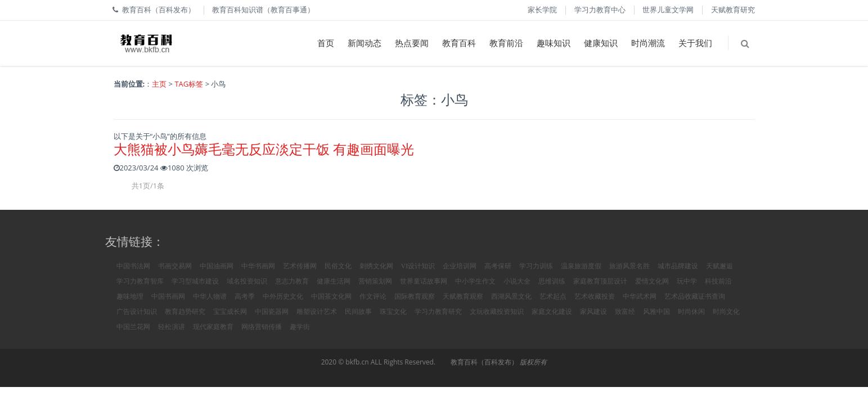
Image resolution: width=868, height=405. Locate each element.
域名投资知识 (247, 281)
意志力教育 (292, 281)
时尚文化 (726, 312)
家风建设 (593, 312)
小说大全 (517, 281)
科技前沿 (718, 281)
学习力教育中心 (600, 10)
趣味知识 (554, 43)
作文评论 (373, 296)
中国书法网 (133, 266)
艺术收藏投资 (595, 296)
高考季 (245, 296)
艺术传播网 (300, 266)
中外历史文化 (283, 296)
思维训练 (552, 281)
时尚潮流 (648, 43)
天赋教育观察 (463, 296)
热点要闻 (412, 43)
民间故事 (358, 312)
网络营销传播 (262, 327)
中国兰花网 (133, 327)
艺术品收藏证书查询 (695, 296)
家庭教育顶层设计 (600, 281)
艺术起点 (553, 296)
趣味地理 (130, 296)
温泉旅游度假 (581, 266)
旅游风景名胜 (629, 266)
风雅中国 (656, 312)
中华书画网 (258, 266)
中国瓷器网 (272, 312)
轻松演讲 (172, 327)
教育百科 (459, 43)
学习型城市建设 (195, 281)
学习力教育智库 (140, 281)
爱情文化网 (652, 281)
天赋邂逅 (719, 266)
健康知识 (601, 43)
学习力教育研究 (438, 312)
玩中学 (687, 281)
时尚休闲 (691, 312)
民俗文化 (338, 266)
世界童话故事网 (424, 281)
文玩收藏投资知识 (497, 312)
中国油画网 (217, 266)
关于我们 (695, 43)
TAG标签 (189, 84)
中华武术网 (640, 296)
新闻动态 (365, 43)
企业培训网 (460, 266)
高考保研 (498, 266)
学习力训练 (536, 266)
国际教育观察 (415, 296)
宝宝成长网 (230, 312)
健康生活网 (334, 281)
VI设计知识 (418, 266)
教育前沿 (506, 43)
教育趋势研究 (185, 312)
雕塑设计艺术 (317, 312)
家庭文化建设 (552, 312)
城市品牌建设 (678, 266)
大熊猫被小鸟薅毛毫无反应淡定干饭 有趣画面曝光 (264, 149)
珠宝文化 (393, 312)
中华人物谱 (210, 296)
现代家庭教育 (213, 327)
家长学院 (542, 10)
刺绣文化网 (376, 266)
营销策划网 (375, 281)
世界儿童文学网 (668, 10)
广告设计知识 (137, 312)
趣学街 (300, 327)
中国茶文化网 (331, 296)
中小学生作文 (475, 281)
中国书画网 (168, 296)
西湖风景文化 (511, 296)
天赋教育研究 (733, 10)
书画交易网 (175, 266)
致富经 (625, 312)
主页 (159, 84)
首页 (326, 43)
